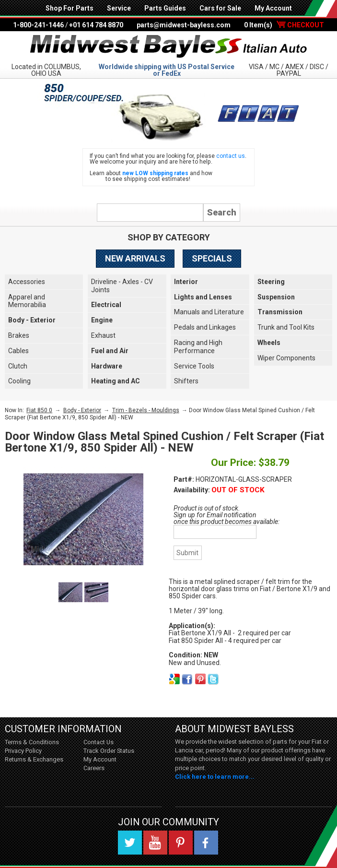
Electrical (106, 305)
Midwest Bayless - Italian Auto (169, 47)
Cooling (19, 381)
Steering (271, 282)
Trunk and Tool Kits (286, 327)
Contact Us (99, 742)
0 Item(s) (284, 25)
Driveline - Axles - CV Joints (122, 286)
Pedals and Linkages (205, 327)
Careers (94, 768)
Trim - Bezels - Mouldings (146, 410)
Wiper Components (286, 358)
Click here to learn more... (215, 777)
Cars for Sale (220, 8)
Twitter (130, 843)
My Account (273, 8)
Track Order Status (109, 751)
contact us (231, 156)
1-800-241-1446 (38, 25)
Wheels (269, 343)
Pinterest (181, 843)
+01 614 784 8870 (96, 25)
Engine (102, 320)
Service (119, 8)
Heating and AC (116, 381)
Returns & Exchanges (34, 759)
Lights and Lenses (203, 297)
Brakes (19, 335)
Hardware (107, 366)
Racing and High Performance (198, 347)
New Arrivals (135, 258)
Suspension (276, 297)
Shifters (186, 381)
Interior (186, 282)
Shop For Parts (70, 8)
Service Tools (194, 366)
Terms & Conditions (32, 742)
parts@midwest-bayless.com (184, 25)
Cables (18, 351)
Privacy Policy (23, 751)
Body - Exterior (32, 320)
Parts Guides (165, 8)
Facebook (206, 843)
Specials (212, 258)
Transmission (280, 312)
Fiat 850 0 (39, 410)
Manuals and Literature (209, 312)
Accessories (27, 282)
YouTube (155, 843)
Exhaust (103, 335)
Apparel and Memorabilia (27, 301)
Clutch (18, 366)
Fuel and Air (110, 351)
